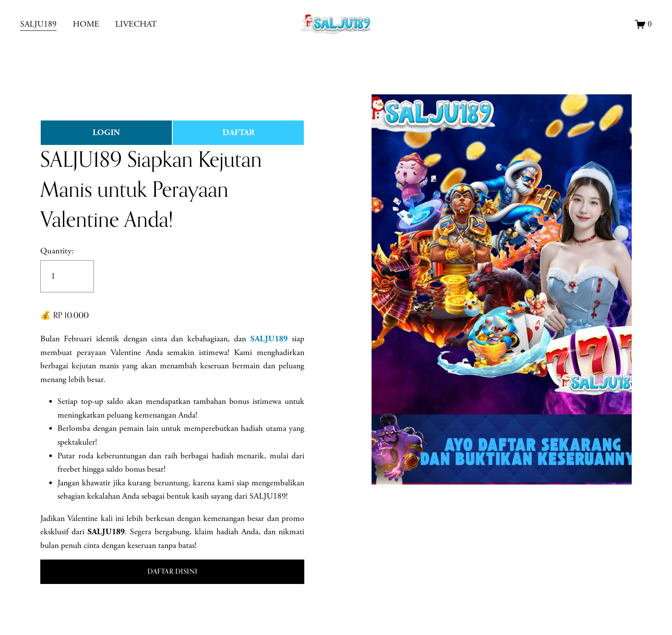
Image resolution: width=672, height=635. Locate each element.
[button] (172, 572)
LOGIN (106, 133)
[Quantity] (67, 276)
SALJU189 (38, 24)
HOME (86, 24)
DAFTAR (238, 133)
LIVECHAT (136, 24)
